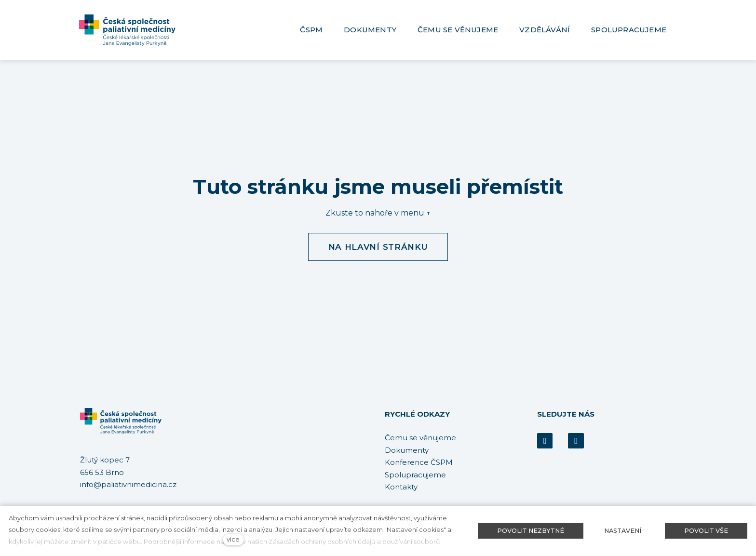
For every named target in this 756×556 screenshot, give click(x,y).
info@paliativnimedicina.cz (128, 485)
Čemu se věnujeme (420, 438)
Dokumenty (407, 450)
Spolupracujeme (415, 475)
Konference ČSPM (419, 462)
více (233, 539)
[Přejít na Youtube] (576, 441)
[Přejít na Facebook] (545, 441)
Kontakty (401, 487)
